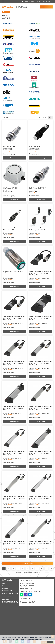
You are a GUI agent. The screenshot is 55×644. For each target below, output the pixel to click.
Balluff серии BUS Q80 (10, 188)
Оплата (4, 586)
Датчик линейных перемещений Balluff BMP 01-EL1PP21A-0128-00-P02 (14, 543)
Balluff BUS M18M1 (9, 146)
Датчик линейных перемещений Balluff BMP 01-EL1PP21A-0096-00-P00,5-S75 (14, 453)
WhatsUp (32, 2)
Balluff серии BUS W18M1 (38, 188)
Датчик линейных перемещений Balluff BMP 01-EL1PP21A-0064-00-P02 (14, 408)
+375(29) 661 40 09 (21, 6)
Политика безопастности (10, 593)
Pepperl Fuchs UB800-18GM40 (13, 272)
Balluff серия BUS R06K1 (37, 230)
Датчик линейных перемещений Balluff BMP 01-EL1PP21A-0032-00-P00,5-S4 (40, 273)
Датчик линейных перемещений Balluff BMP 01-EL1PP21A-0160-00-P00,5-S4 (41, 543)
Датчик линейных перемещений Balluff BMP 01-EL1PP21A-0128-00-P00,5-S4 (14, 498)
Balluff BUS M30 (35, 146)
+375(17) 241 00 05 (21, 7)
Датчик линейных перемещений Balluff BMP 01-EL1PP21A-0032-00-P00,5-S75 (14, 318)
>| (51, 569)
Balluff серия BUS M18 (10, 230)
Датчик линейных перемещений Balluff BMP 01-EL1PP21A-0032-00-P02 (40, 318)
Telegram (25, 2)
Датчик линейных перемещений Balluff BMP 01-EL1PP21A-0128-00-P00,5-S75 (41, 498)
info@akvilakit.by (47, 2)
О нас (3, 583)
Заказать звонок (47, 7)
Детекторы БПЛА (7, 591)
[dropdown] (3, 2)
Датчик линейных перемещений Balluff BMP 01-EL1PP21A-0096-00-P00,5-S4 (40, 408)
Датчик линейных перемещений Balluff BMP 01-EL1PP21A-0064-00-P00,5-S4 (14, 363)
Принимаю (50, 642)
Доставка (5, 588)
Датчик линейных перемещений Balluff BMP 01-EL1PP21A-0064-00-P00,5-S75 (40, 363)
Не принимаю (43, 642)
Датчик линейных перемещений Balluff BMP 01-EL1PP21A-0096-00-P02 (40, 453)
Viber (39, 2)
